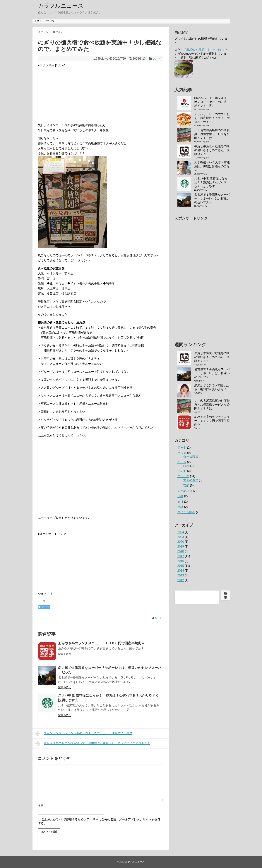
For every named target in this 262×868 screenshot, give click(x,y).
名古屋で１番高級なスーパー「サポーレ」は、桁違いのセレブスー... (212, 198)
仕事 (180, 496)
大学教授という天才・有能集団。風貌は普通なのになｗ (212, 166)
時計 (180, 507)
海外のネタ (191, 480)
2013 (181, 575)
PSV (186, 466)
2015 (181, 566)
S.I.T (158, 618)
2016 (181, 561)
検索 (225, 595)
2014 (181, 571)
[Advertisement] (101, 94)
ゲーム (182, 462)
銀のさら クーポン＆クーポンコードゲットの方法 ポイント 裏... (212, 102)
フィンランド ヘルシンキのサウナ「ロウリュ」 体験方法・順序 (84, 734)
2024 (181, 532)
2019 (181, 547)
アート (182, 448)
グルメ (157, 59)
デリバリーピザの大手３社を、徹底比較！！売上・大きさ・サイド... (212, 118)
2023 (181, 537)
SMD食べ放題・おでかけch (204, 50)
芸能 (186, 485)
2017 (181, 556)
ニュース (183, 476)
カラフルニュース (61, 6)
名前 (41, 806)
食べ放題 (189, 457)
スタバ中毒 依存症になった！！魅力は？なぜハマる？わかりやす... (211, 182)
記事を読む (65, 654)
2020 (181, 542)
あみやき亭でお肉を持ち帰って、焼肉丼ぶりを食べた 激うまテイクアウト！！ (93, 744)
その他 (182, 471)
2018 (181, 551)
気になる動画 (186, 512)
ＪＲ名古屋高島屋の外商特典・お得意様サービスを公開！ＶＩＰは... (212, 134)
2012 (181, 580)
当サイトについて (44, 21)
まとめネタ (185, 491)
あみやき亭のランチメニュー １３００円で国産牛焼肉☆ (101, 643)
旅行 (180, 502)
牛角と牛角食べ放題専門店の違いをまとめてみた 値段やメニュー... (212, 150)
